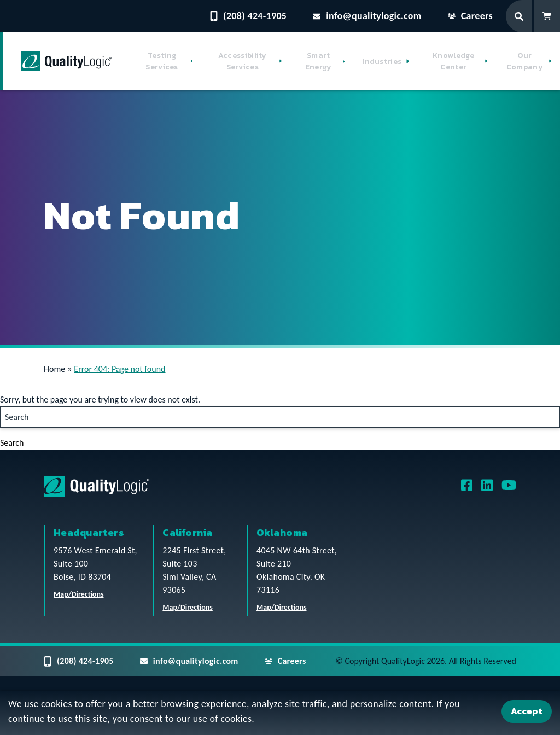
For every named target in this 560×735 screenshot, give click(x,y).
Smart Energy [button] (319, 61)
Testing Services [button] (162, 61)
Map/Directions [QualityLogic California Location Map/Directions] (188, 607)
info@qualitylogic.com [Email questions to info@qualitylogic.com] (367, 16)
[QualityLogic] (66, 61)
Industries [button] (382, 62)
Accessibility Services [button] (243, 61)
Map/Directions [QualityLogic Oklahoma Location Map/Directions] (282, 607)
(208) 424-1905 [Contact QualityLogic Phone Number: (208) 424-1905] (248, 16)
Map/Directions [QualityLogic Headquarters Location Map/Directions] (79, 594)
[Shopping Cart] (547, 16)
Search (12, 443)
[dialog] (280, 713)
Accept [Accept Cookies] (527, 711)
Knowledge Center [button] (454, 61)
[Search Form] (520, 16)
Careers (470, 16)
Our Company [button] (525, 61)
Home (54, 369)
